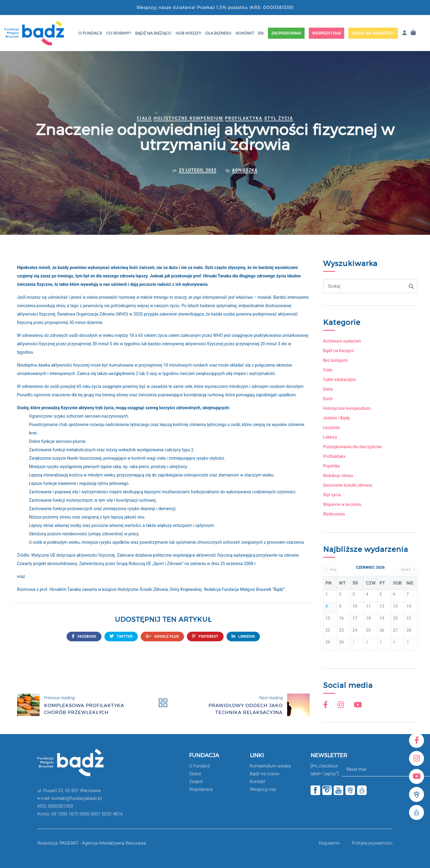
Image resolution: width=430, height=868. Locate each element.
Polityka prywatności (372, 843)
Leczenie (332, 428)
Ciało (144, 118)
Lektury (330, 437)
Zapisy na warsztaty (373, 33)
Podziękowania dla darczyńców (353, 447)
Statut (195, 774)
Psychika (332, 466)
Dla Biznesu (218, 33)
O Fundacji (90, 33)
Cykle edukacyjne (340, 380)
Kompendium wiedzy (271, 766)
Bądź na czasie (265, 774)
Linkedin (243, 636)
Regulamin (329, 843)
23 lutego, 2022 (198, 170)
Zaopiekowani (286, 33)
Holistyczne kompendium (188, 118)
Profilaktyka (244, 118)
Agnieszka (245, 170)
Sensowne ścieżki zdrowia (348, 485)
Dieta (328, 389)
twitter (121, 636)
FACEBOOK (84, 636)
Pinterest (205, 636)
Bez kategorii (335, 360)
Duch (328, 399)
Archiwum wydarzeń (342, 341)
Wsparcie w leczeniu (342, 504)
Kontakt (245, 33)
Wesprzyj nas (326, 33)
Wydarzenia (334, 514)
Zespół (196, 782)
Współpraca (201, 789)
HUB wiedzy (188, 33)
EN (261, 33)
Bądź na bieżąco (153, 33)
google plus (162, 636)
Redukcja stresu (338, 476)
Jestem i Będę (337, 418)
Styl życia (279, 118)
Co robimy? (119, 33)
